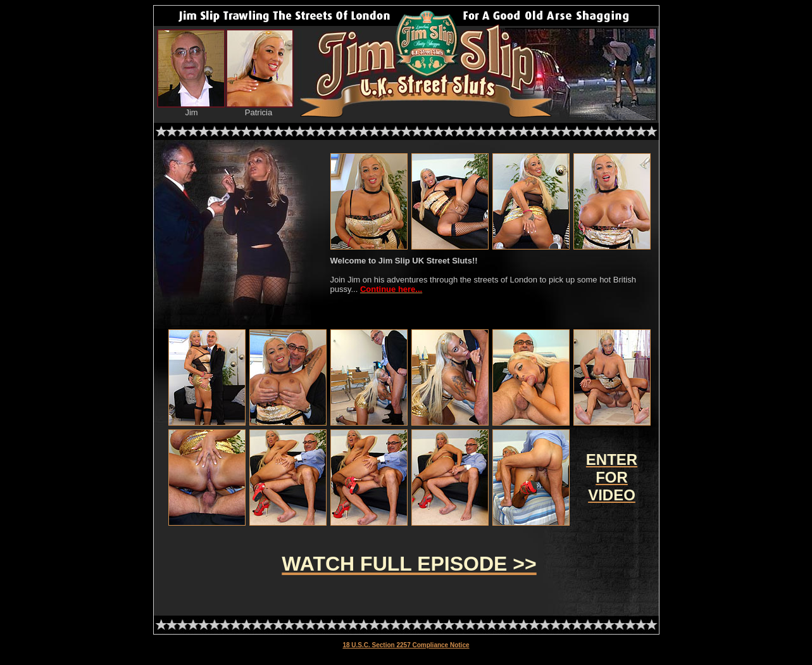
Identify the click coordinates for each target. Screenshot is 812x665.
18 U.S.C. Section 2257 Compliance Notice (406, 645)
